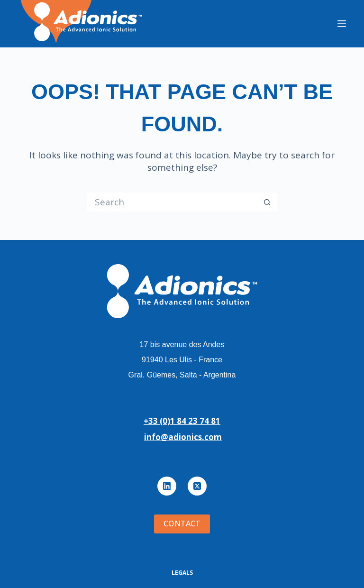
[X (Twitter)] (197, 486)
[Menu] (342, 24)
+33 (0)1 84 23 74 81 (182, 421)
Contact (182, 524)
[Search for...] (173, 202)
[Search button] (267, 202)
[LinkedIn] (167, 486)
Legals (182, 573)
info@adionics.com (183, 437)
